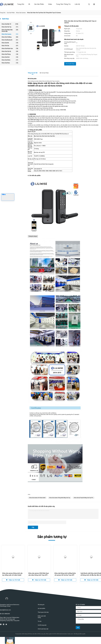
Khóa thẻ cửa (10, 46)
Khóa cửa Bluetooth (10, 40)
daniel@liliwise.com (5, 610)
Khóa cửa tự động (10, 37)
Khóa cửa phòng (10, 54)
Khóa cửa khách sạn (10, 49)
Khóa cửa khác (10, 63)
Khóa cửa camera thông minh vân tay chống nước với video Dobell (12, 574)
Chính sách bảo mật (43, 629)
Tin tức (40, 621)
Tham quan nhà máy (43, 612)
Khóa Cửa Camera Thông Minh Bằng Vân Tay (60, 498)
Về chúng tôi (41, 605)
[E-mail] (88, 615)
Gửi (78, 628)
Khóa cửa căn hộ (10, 51)
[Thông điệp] (88, 621)
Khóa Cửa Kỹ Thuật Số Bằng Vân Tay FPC (83, 498)
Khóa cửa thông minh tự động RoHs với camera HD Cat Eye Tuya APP (65, 574)
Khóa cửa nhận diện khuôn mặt (10, 30)
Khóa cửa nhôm (10, 60)
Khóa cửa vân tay (10, 27)
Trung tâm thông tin (63, 4)
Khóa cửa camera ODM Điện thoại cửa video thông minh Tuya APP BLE (39, 574)
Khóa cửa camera (10, 34)
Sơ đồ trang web (42, 625)
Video (50, 4)
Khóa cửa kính (10, 57)
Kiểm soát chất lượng (42, 617)
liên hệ (77, 4)
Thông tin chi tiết (33, 73)
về (29, 4)
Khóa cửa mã (10, 43)
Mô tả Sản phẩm (44, 73)
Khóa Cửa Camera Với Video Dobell (37, 498)
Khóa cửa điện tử (10, 24)
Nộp (33, 527)
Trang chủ (21, 4)
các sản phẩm (39, 4)
